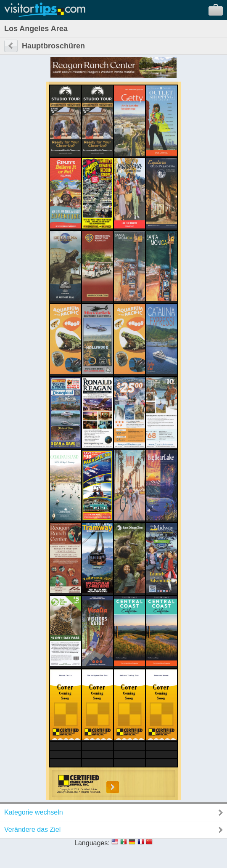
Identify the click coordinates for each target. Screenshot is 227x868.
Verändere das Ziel (32, 830)
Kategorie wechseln (34, 812)
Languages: (92, 843)
